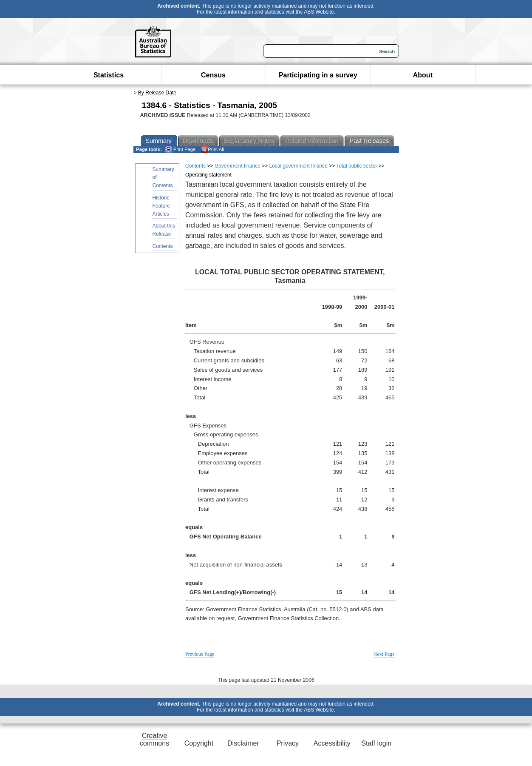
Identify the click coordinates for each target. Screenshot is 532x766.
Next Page (384, 654)
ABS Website (319, 12)
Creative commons (154, 739)
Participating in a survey (318, 75)
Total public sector (357, 166)
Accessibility (332, 743)
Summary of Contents (163, 177)
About (423, 75)
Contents (163, 246)
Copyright (199, 743)
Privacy (288, 743)
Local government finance (298, 166)
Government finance (238, 166)
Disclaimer (243, 743)
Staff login (376, 743)
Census (213, 75)
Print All (212, 149)
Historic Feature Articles (161, 206)
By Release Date (157, 93)
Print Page (180, 149)
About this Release (164, 230)
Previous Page (200, 654)
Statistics (109, 75)
